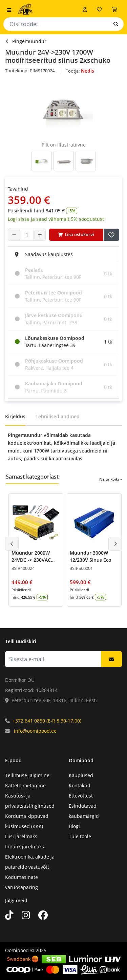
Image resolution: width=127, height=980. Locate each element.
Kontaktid (80, 785)
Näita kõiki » (111, 479)
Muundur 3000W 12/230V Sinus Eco (91, 556)
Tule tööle (80, 836)
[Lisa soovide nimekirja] (111, 235)
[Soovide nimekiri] (99, 9)
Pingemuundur (29, 41)
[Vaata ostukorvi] (114, 9)
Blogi (74, 826)
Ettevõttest (81, 796)
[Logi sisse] (85, 9)
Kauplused (81, 775)
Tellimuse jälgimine (27, 775)
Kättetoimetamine (25, 785)
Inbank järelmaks (25, 847)
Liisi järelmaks (21, 836)
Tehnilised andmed (58, 416)
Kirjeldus (15, 416)
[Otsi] (116, 24)
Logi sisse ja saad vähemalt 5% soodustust (56, 219)
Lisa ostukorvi (76, 234)
